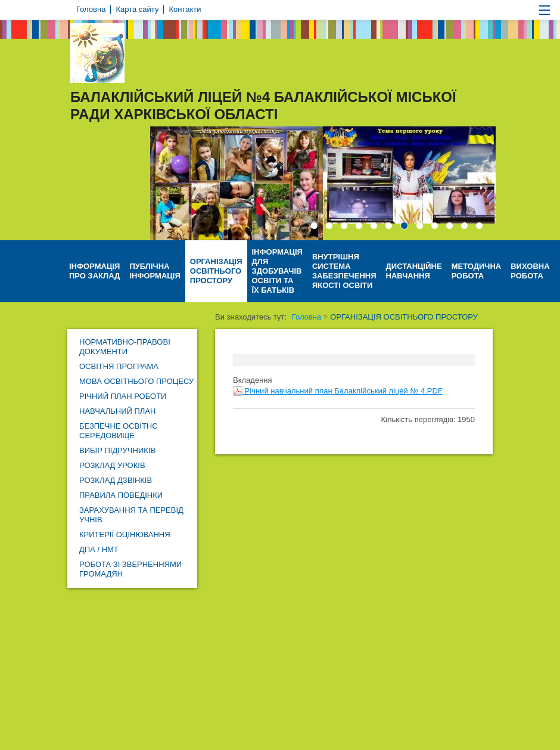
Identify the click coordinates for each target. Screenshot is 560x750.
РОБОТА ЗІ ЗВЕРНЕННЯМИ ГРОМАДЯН (130, 569)
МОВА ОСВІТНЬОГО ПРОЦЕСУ (136, 381)
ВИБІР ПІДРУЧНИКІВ (117, 450)
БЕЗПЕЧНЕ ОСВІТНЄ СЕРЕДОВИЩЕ (119, 431)
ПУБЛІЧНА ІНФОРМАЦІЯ (155, 271)
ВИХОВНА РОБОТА (530, 271)
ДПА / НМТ (99, 549)
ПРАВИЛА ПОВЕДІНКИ (121, 495)
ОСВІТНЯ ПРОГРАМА (119, 366)
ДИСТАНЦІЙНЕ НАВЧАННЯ (414, 271)
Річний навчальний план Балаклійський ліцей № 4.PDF (338, 391)
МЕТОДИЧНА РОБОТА (477, 271)
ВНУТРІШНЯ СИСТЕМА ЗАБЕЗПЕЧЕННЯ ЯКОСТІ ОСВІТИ (344, 271)
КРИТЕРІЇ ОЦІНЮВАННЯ (125, 534)
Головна (307, 317)
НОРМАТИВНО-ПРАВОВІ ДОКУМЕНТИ (125, 347)
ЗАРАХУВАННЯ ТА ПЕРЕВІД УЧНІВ (131, 515)
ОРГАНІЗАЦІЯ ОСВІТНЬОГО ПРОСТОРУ (216, 271)
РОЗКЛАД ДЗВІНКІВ (116, 480)
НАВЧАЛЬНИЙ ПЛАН (117, 411)
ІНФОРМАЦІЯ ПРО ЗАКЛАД (94, 271)
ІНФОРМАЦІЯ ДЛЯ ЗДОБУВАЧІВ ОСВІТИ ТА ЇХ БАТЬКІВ (277, 271)
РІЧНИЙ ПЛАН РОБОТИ (123, 396)
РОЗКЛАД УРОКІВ (112, 465)
